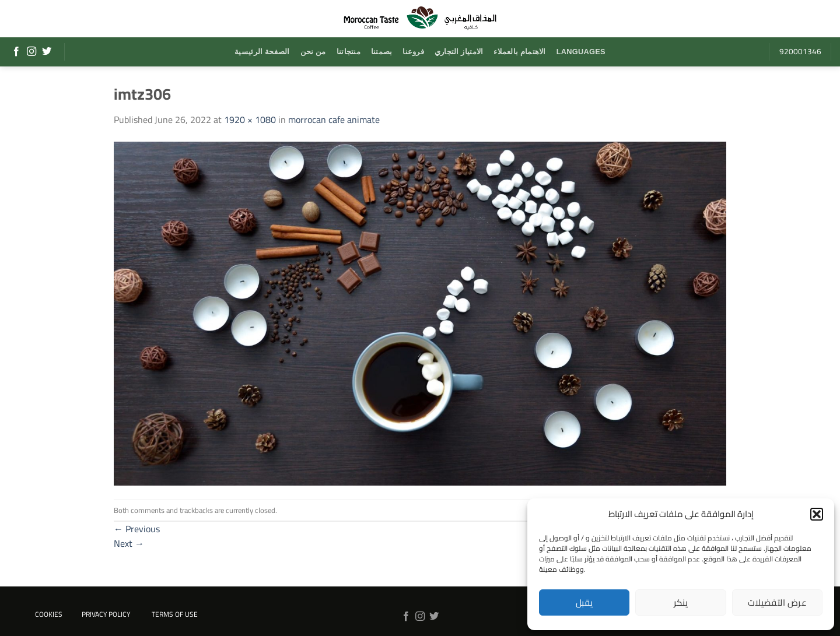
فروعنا (413, 52)
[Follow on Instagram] (32, 52)
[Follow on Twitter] (47, 52)
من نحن (313, 52)
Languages (581, 52)
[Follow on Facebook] (16, 52)
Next (129, 543)
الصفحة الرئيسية (262, 52)
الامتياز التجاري (459, 52)
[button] (817, 514)
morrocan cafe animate (334, 120)
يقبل (584, 602)
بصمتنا (382, 52)
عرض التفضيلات (777, 602)
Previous (137, 529)
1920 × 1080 (250, 120)
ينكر (681, 602)
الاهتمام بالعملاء (519, 52)
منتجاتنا (349, 52)
